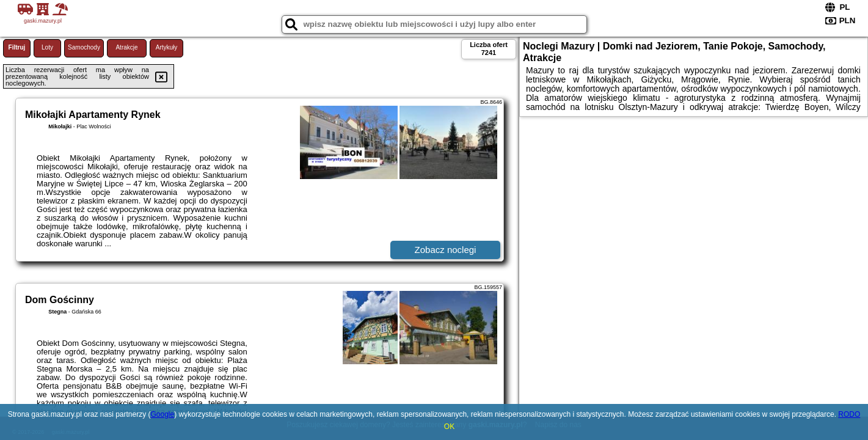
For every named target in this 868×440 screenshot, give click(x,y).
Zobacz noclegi (446, 250)
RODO (849, 414)
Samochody (84, 47)
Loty (47, 47)
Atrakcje (126, 47)
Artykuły (167, 47)
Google (163, 414)
